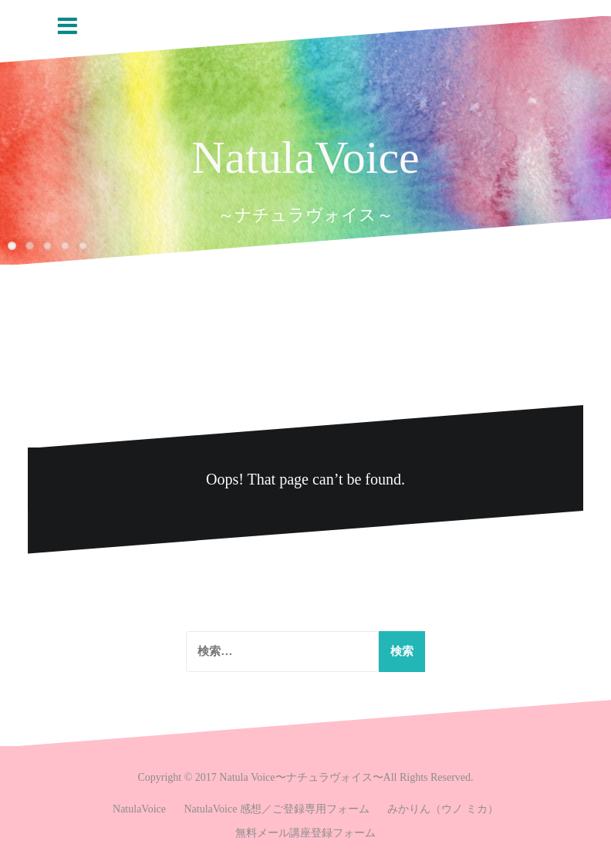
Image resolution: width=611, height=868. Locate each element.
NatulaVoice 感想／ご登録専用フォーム (277, 809)
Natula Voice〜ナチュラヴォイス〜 (301, 777)
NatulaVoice (305, 157)
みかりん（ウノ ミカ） (443, 809)
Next (599, 283)
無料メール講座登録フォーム (305, 833)
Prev (572, 283)
